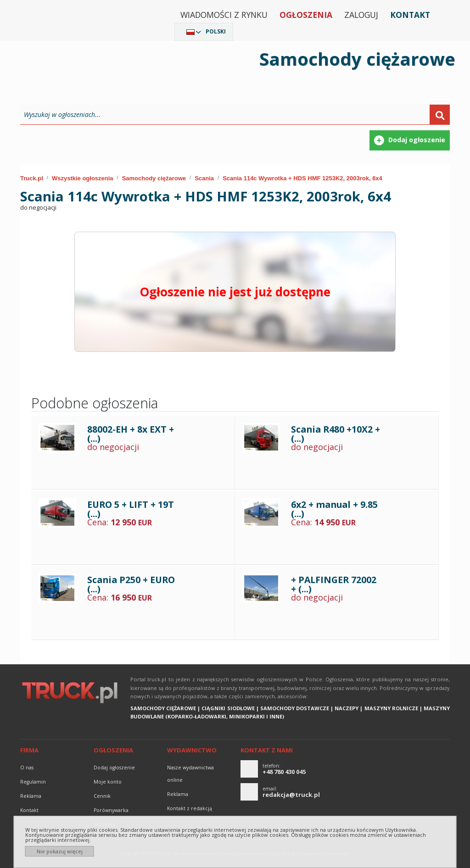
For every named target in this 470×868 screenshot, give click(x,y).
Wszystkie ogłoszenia (83, 178)
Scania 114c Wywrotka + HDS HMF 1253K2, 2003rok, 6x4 (302, 178)
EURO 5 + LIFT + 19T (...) (131, 509)
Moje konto (108, 782)
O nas (27, 768)
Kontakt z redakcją (190, 808)
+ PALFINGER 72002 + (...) (334, 584)
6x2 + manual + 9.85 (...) (334, 509)
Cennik (102, 796)
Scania (204, 178)
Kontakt (410, 15)
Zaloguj (361, 15)
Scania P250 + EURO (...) (131, 584)
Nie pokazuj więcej (60, 851)
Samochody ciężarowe (154, 178)
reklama (31, 796)
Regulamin (33, 782)
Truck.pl (32, 178)
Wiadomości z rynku (224, 15)
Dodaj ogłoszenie (114, 768)
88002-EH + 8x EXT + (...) (131, 434)
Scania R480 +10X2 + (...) (336, 434)
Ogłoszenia (306, 15)
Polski (216, 31)
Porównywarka (111, 810)
